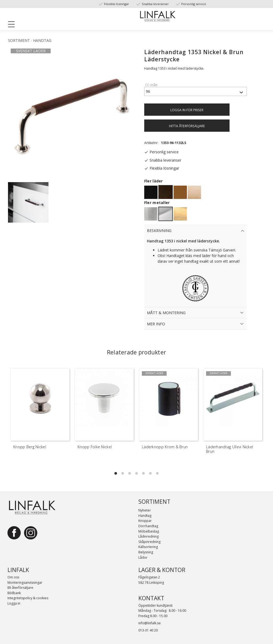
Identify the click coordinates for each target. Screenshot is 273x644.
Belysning (146, 552)
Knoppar (145, 521)
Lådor (143, 557)
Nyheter (145, 510)
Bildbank (14, 593)
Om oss (13, 577)
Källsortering (148, 547)
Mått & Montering (166, 313)
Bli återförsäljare (20, 588)
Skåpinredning (149, 542)
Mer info (156, 324)
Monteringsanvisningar (25, 583)
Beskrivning (159, 231)
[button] (13, 25)
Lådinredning (148, 536)
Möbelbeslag (149, 531)
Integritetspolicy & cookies (28, 598)
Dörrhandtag (148, 526)
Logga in (14, 603)
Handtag (145, 516)
